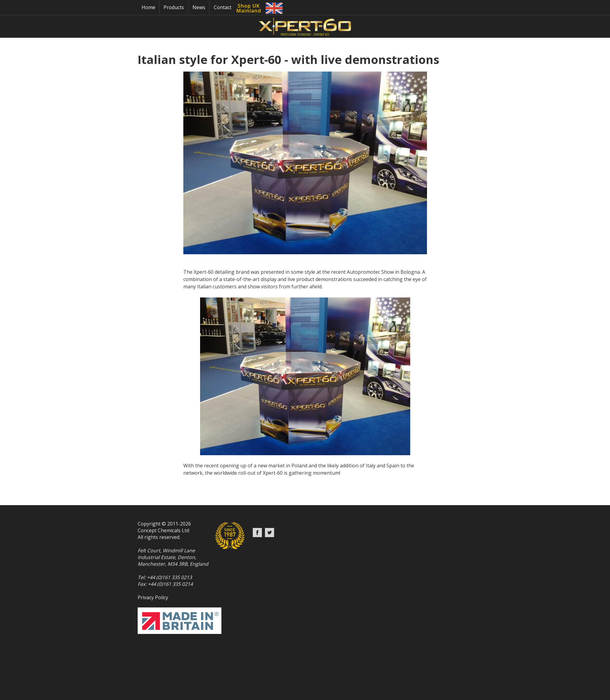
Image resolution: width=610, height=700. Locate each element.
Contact (223, 7)
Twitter (270, 533)
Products (174, 7)
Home (148, 7)
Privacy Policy (153, 597)
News (199, 7)
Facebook (257, 533)
